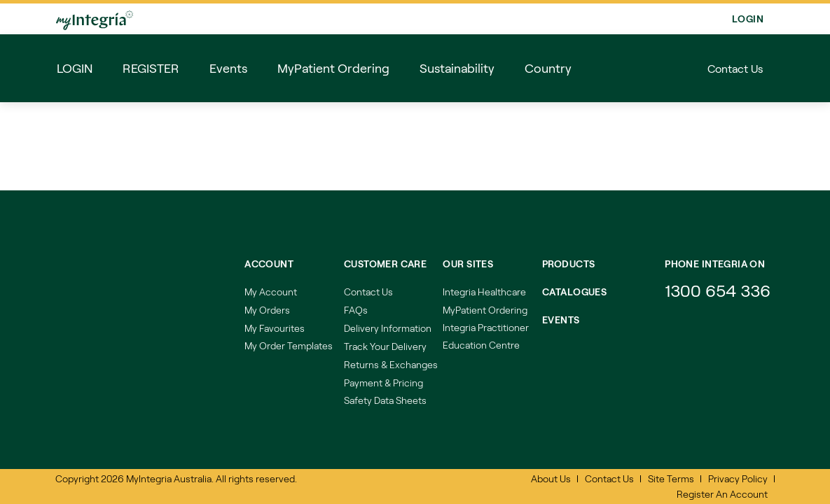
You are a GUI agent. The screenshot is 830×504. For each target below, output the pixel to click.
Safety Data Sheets (385, 400)
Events (561, 320)
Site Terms (671, 478)
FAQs (356, 310)
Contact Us (735, 68)
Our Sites (468, 264)
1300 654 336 (718, 290)
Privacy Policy (738, 478)
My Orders (267, 310)
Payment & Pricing (383, 383)
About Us (551, 478)
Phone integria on (715, 264)
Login (748, 19)
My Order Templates (289, 345)
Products (568, 264)
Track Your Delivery (385, 346)
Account (269, 264)
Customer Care (385, 264)
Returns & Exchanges (391, 364)
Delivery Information (388, 328)
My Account (271, 292)
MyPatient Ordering (485, 310)
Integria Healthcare (484, 292)
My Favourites (275, 328)
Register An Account (722, 494)
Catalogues (574, 292)
